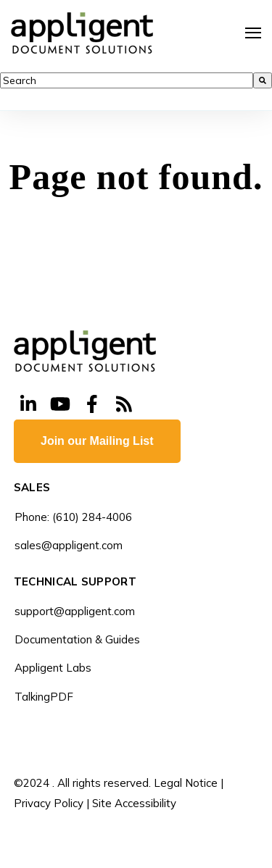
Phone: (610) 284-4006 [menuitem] (73, 517)
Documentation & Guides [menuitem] (77, 639)
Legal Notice (186, 783)
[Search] (263, 80)
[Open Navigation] (253, 33)
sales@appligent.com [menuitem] (69, 545)
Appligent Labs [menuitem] (53, 668)
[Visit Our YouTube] (60, 404)
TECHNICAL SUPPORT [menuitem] (75, 582)
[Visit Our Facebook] (92, 404)
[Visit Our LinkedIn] (28, 404)
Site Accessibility (134, 803)
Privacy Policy (49, 803)
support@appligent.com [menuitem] (75, 611)
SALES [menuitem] (32, 488)
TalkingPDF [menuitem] (44, 697)
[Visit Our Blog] (124, 404)
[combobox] (127, 80)
